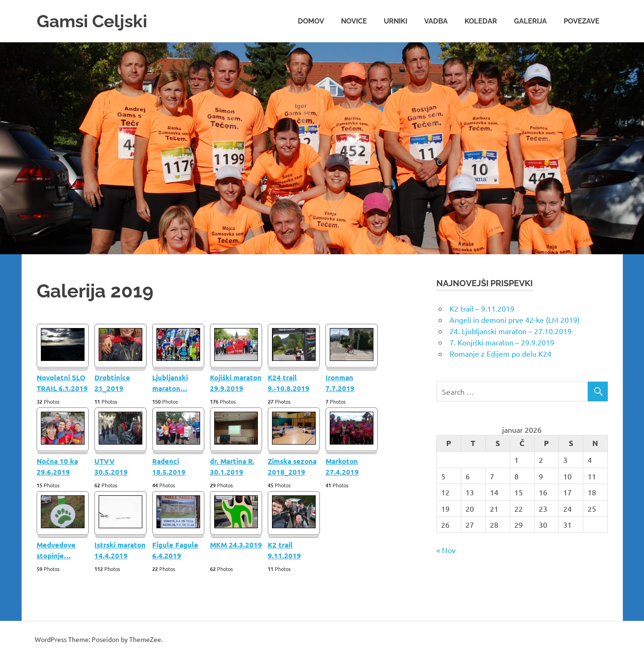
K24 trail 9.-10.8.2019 (289, 382)
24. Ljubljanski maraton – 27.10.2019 (511, 330)
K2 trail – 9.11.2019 (482, 308)
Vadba (436, 21)
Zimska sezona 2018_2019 (292, 466)
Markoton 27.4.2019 (342, 466)
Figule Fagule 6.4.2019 (175, 550)
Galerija (530, 21)
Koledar (481, 21)
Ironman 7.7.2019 (340, 382)
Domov (311, 21)
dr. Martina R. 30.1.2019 (232, 466)
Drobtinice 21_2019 (112, 382)
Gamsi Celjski (94, 21)
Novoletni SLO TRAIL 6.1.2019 (62, 382)
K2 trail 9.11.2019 (284, 550)
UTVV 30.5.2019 (111, 466)
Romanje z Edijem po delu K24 (500, 353)
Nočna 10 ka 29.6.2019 (57, 466)
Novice (354, 21)
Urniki (396, 21)
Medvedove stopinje (56, 550)
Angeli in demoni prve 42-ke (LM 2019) (515, 319)
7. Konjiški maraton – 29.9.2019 (502, 342)
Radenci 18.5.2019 (169, 466)
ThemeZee (145, 639)
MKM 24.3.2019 (236, 544)
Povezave (582, 21)
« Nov (446, 549)
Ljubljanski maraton (170, 382)
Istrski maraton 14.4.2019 (120, 550)
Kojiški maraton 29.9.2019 (236, 382)
